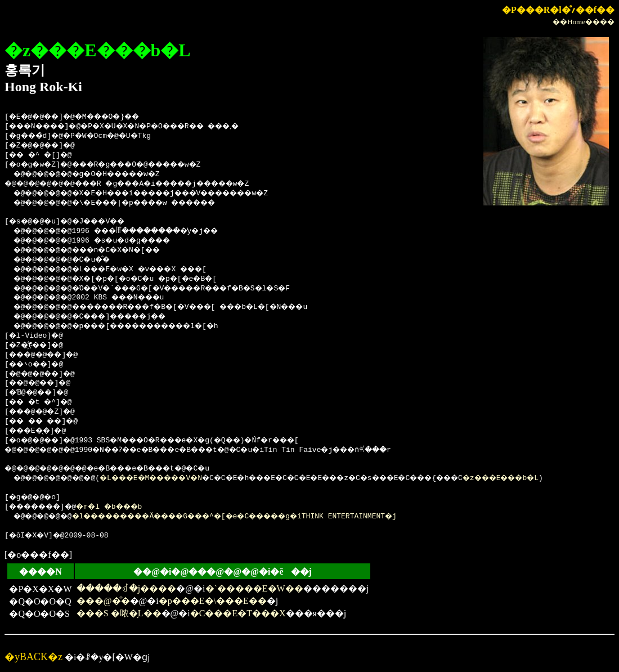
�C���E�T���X (238, 613)
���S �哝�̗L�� (119, 613)
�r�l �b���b (125, 507)
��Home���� (584, 22)
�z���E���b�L (571, 478)
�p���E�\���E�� (213, 601)
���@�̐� (103, 601)
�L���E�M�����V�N (169, 478)
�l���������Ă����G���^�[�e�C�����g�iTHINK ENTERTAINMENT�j (261, 517)
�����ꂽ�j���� (126, 588)
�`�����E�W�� (254, 588)
